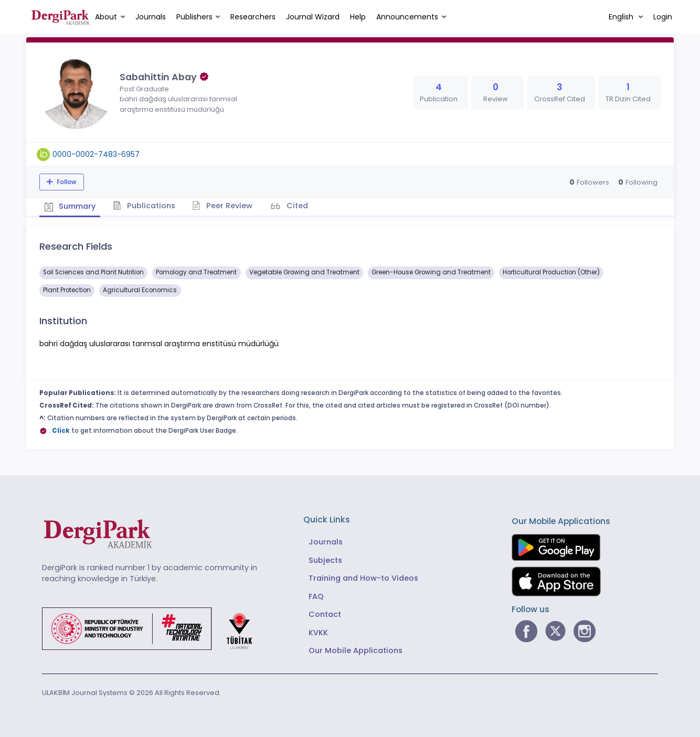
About (106, 17)
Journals (151, 17)
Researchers (253, 17)
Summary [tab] (71, 206)
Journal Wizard (313, 17)
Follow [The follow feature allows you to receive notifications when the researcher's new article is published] (66, 182)
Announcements (407, 17)
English (622, 17)
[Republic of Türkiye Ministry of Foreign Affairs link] (154, 627)
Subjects (325, 560)
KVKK (318, 632)
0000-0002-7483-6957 (96, 154)
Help (358, 17)
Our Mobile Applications (356, 650)
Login (663, 17)
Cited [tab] (300, 205)
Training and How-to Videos (363, 578)
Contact (325, 614)
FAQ (316, 595)
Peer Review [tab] (225, 205)
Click (61, 430)
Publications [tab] (146, 205)
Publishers (194, 17)
